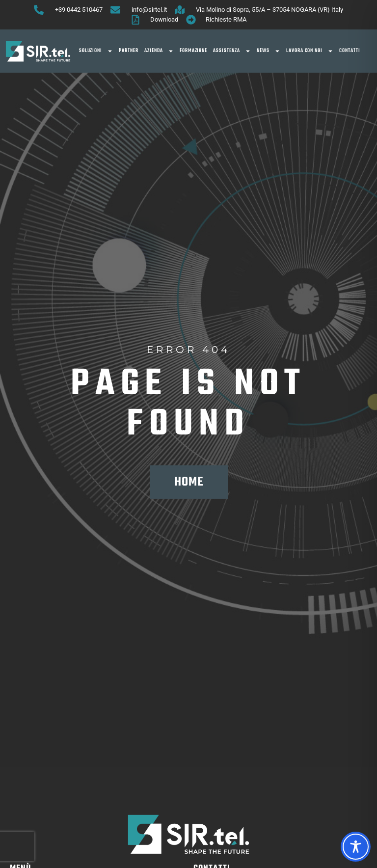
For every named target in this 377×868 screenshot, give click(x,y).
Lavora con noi (310, 51)
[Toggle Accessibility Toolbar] (356, 847)
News (269, 51)
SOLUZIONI (96, 51)
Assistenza (232, 51)
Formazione (194, 51)
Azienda (159, 51)
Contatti (350, 51)
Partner (129, 51)
